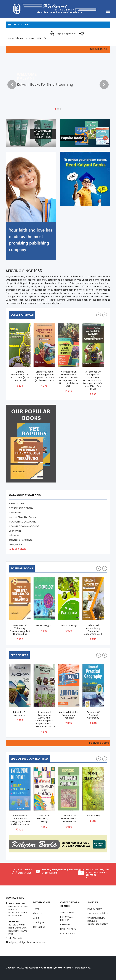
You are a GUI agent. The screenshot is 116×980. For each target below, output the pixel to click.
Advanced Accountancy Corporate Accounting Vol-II (93, 630)
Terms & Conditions (98, 913)
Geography (15, 544)
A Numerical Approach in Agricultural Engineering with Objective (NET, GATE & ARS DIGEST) (44, 719)
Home (36, 909)
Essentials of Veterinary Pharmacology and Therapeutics (20, 630)
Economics (15, 531)
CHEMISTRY (15, 513)
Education (15, 535)
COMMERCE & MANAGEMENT (24, 526)
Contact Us (39, 927)
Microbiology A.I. (44, 625)
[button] (55, 109)
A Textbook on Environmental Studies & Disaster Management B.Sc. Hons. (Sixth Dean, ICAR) (69, 379)
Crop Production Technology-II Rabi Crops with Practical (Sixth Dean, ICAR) (44, 376)
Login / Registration (63, 34)
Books (36, 918)
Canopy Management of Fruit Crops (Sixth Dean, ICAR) (20, 376)
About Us (38, 913)
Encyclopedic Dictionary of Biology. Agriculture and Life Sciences (20, 820)
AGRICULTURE (16, 503)
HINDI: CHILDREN (68, 929)
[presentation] (12, 85)
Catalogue (39, 922)
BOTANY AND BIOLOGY (21, 508)
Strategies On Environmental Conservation (69, 819)
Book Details (18, 549)
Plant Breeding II (93, 816)
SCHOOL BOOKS (69, 934)
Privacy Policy (95, 909)
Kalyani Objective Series (22, 517)
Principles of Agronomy (20, 714)
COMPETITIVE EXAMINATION (24, 522)
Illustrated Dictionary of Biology (44, 819)
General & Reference (21, 540)
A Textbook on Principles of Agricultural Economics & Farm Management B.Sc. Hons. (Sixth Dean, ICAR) (93, 380)
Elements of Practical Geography (93, 715)
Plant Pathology (69, 625)
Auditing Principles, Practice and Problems (69, 715)
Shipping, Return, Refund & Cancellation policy (98, 921)
